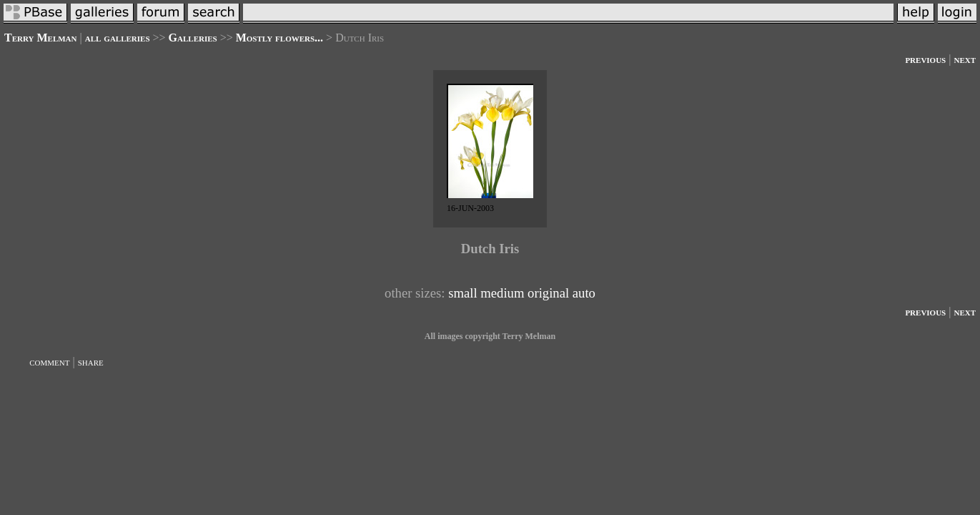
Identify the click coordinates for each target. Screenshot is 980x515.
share (91, 362)
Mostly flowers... (279, 38)
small (462, 293)
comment (49, 362)
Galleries (193, 38)
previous (925, 59)
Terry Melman (41, 38)
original (548, 293)
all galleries (118, 38)
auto (584, 293)
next (965, 59)
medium (502, 293)
